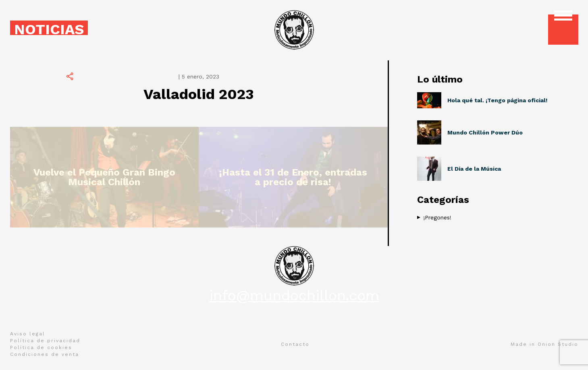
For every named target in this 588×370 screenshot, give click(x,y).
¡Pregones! (437, 217)
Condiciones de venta (45, 354)
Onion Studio (558, 344)
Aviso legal (28, 334)
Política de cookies (41, 347)
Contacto (295, 344)
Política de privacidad (45, 341)
